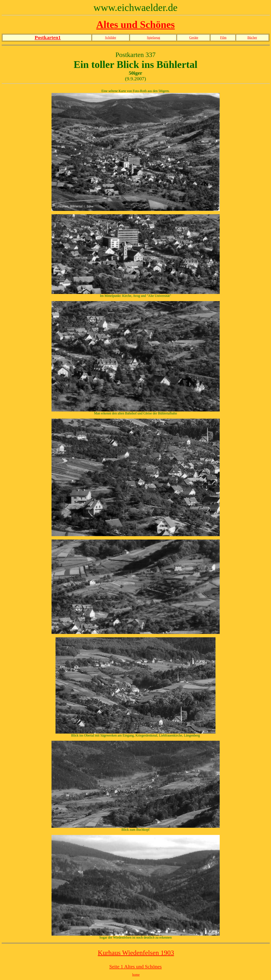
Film (223, 38)
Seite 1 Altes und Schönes (135, 967)
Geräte (194, 38)
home (136, 975)
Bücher (252, 38)
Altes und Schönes (135, 24)
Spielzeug (153, 38)
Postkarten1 (48, 37)
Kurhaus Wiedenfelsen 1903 (136, 953)
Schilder (110, 38)
